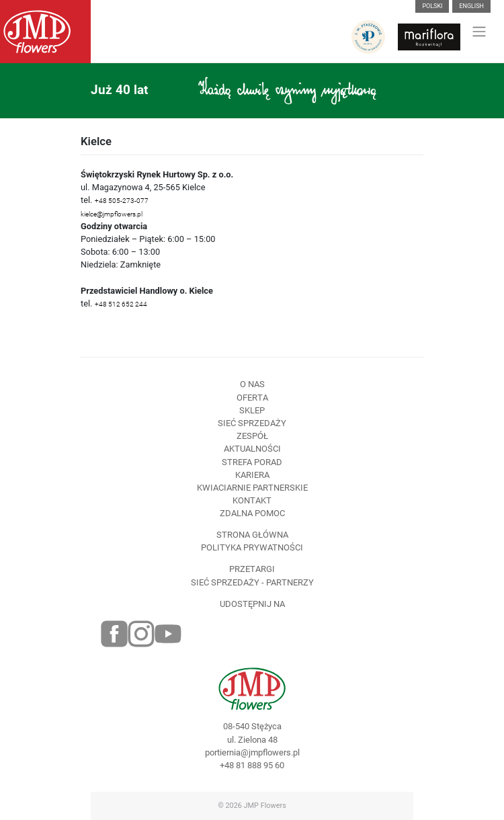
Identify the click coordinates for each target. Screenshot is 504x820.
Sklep (252, 410)
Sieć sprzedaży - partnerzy (252, 582)
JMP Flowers (265, 806)
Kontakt (252, 500)
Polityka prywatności (252, 547)
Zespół (252, 436)
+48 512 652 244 (121, 304)
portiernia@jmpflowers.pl (252, 752)
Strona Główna (252, 535)
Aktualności (252, 449)
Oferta (252, 398)
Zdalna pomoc (252, 513)
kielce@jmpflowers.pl (112, 214)
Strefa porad (252, 462)
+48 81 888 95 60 (252, 765)
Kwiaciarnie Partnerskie (252, 488)
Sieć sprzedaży (252, 423)
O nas (252, 384)
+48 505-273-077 (122, 201)
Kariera (252, 475)
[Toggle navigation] (479, 32)
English (471, 6)
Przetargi (252, 569)
